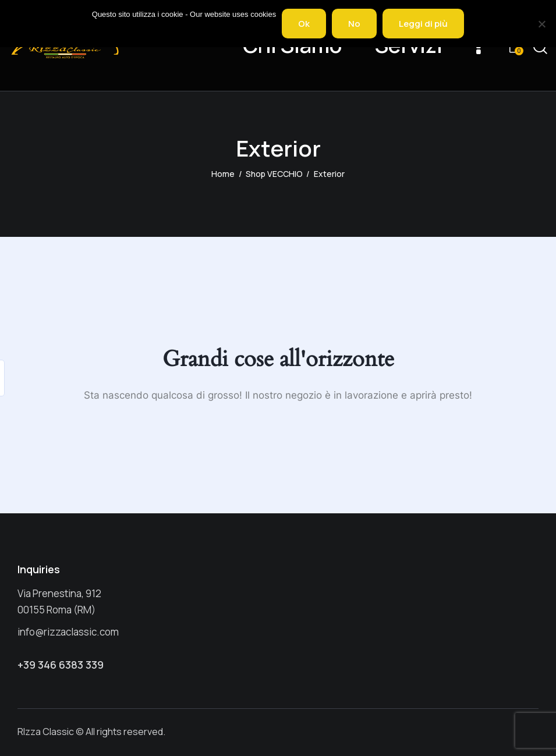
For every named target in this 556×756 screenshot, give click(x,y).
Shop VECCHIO (274, 174)
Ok (304, 24)
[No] (541, 24)
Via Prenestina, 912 (59, 593)
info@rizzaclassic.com (68, 632)
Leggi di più (423, 24)
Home (223, 174)
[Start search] (540, 47)
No (354, 24)
